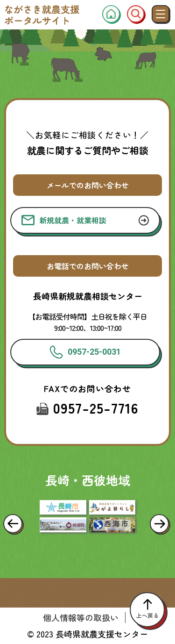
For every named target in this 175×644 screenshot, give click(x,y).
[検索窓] (136, 14)
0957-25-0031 (85, 352)
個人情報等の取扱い (81, 618)
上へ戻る (147, 609)
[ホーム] (111, 14)
